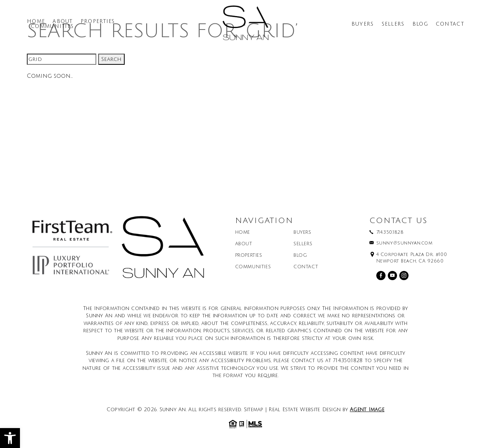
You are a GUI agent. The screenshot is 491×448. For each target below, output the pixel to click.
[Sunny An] (245, 26)
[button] (10, 438)
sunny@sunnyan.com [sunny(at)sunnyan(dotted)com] (404, 243)
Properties (98, 22)
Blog (420, 24)
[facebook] (381, 276)
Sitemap (254, 410)
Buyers (363, 24)
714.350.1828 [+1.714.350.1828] (390, 233)
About (63, 22)
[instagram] (404, 276)
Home (36, 22)
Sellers (393, 24)
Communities (52, 27)
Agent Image (367, 410)
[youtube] (392, 276)
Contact (450, 24)
